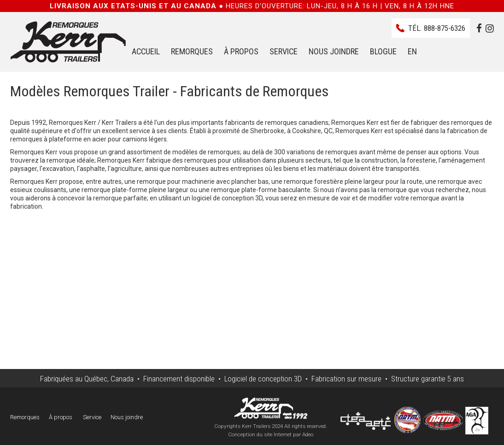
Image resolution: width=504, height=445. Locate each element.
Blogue (383, 51)
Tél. (437, 28)
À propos (241, 51)
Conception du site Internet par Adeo (271, 434)
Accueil (146, 51)
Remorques (192, 51)
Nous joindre (334, 51)
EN (412, 51)
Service (284, 51)
